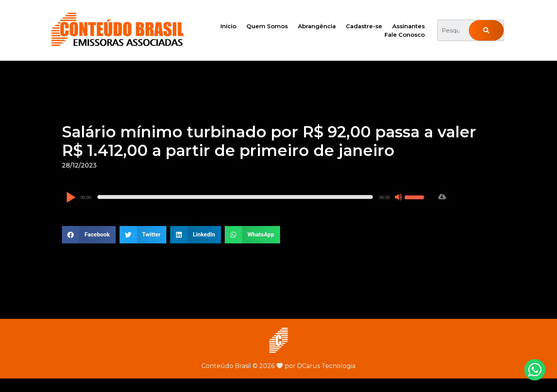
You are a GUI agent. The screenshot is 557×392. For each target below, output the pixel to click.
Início (228, 26)
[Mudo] (398, 197)
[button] (89, 235)
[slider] (235, 197)
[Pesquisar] (486, 30)
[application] (246, 197)
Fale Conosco (405, 35)
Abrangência (317, 26)
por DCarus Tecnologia (316, 366)
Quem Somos (267, 26)
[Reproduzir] (71, 198)
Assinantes (408, 26)
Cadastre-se (364, 26)
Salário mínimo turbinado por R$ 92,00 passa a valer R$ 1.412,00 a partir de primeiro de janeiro (269, 141)
